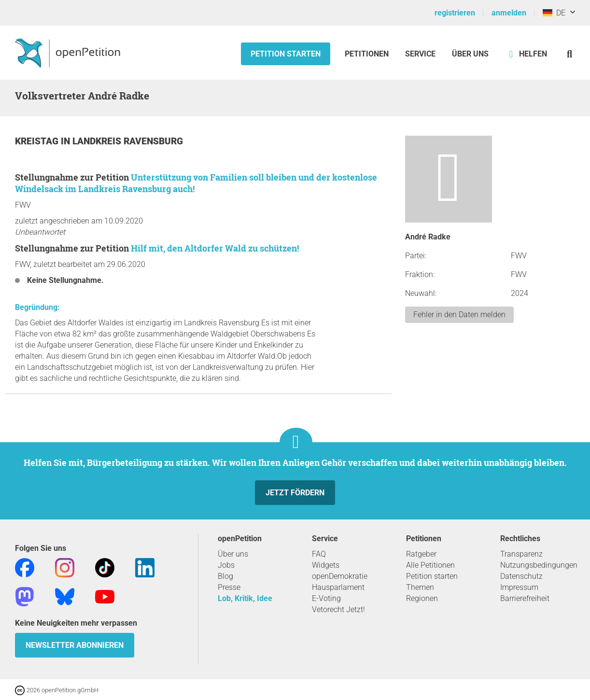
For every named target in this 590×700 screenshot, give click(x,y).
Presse (229, 587)
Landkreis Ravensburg (128, 141)
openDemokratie (340, 576)
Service (420, 54)
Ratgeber (421, 554)
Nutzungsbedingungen (539, 565)
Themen (420, 587)
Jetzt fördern (295, 493)
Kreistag (38, 141)
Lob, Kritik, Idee (245, 598)
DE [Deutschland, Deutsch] (554, 13)
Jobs (226, 565)
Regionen (422, 598)
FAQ (319, 554)
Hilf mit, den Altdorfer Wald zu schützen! (215, 248)
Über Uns (470, 54)
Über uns (233, 554)
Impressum (519, 587)
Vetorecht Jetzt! (338, 609)
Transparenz (521, 554)
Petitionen (368, 54)
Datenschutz (521, 576)
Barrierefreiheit (525, 598)
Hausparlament (338, 587)
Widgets (326, 565)
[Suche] (569, 54)
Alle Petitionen (430, 565)
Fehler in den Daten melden (459, 315)
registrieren (455, 13)
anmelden (509, 13)
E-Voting (326, 598)
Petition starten (286, 54)
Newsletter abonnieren (75, 645)
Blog (225, 576)
